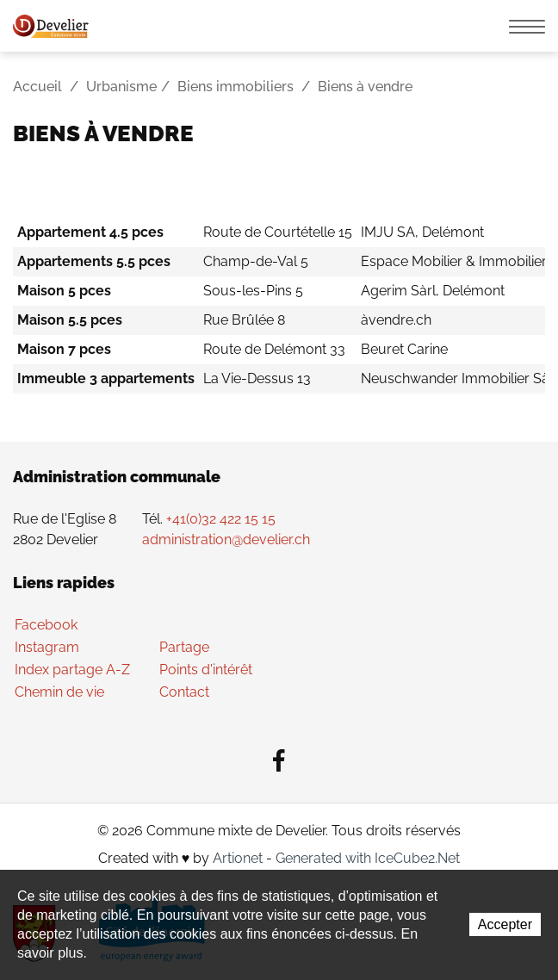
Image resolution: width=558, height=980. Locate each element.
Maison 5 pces (64, 291)
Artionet (238, 858)
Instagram (47, 647)
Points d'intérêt (206, 670)
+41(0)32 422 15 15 (221, 519)
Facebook (46, 625)
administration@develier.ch (226, 540)
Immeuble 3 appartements (106, 378)
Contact (184, 692)
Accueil (37, 87)
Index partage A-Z (72, 670)
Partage (184, 647)
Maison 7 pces (64, 349)
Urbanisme (121, 87)
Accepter (505, 924)
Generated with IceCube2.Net (368, 858)
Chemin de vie (59, 692)
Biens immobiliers (236, 87)
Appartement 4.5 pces (90, 232)
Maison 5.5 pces (70, 320)
